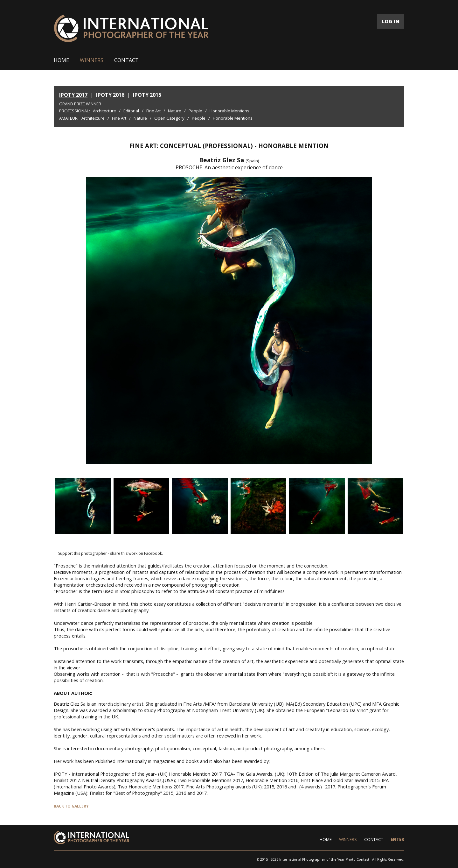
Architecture (104, 111)
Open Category (169, 118)
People (195, 111)
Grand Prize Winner (80, 104)
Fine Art (153, 111)
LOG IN (391, 21)
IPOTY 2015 (147, 95)
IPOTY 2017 (73, 95)
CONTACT (126, 60)
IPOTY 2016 (110, 95)
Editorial (131, 111)
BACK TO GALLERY (71, 806)
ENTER (397, 839)
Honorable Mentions (229, 111)
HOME (61, 60)
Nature (175, 111)
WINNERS (92, 60)
